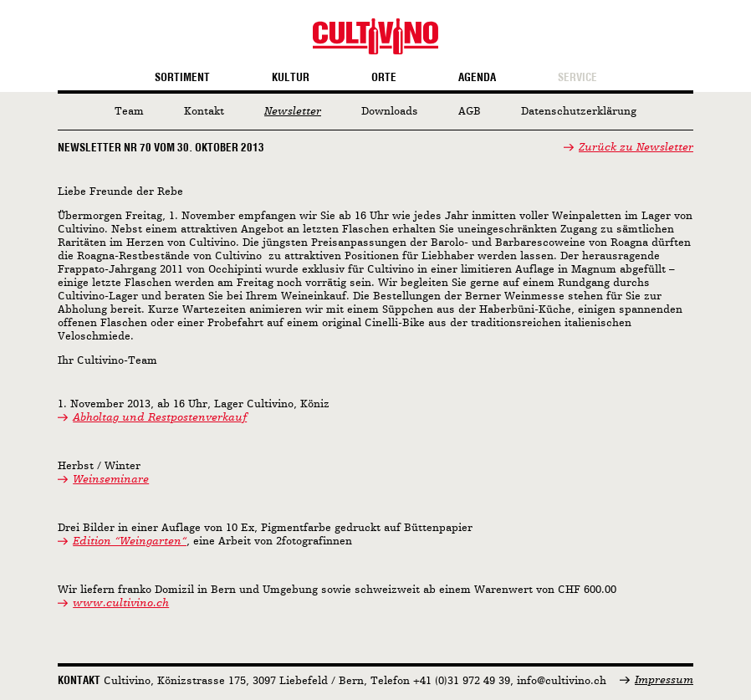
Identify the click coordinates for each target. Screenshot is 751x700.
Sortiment (182, 78)
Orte (384, 78)
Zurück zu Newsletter (636, 148)
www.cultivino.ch (121, 603)
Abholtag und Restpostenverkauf (160, 418)
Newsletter (293, 112)
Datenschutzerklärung (579, 112)
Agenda (477, 78)
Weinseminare (111, 480)
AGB (470, 112)
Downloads (390, 112)
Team (129, 112)
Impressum (664, 680)
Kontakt (204, 112)
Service (577, 78)
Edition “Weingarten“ (130, 542)
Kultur (291, 78)
